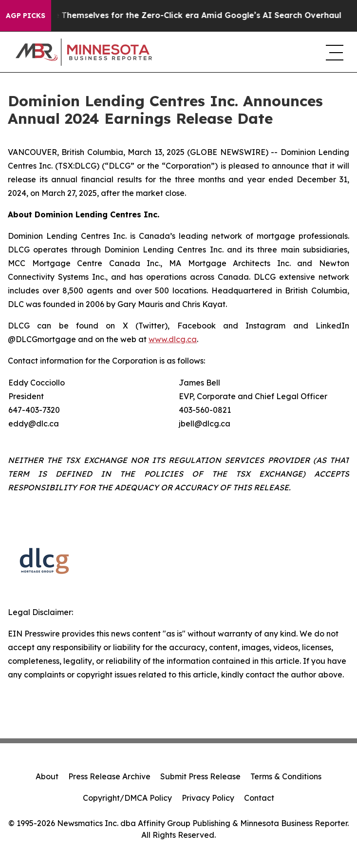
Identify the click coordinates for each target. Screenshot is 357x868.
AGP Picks (26, 16)
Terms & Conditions (286, 776)
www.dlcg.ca (173, 339)
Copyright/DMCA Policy (127, 798)
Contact (259, 798)
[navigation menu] (334, 52)
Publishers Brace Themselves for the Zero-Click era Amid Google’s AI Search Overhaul (177, 15)
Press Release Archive (109, 776)
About (47, 776)
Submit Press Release (200, 776)
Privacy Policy (208, 798)
